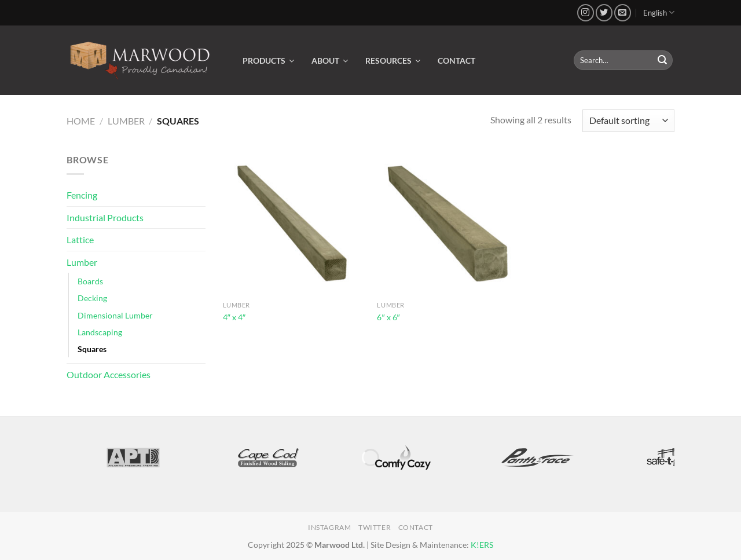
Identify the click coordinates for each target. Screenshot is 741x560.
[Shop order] (628, 121)
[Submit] (662, 60)
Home (81, 121)
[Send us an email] (623, 12)
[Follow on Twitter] (604, 12)
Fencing (82, 195)
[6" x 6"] (448, 224)
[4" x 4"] (294, 224)
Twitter (375, 527)
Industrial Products (105, 217)
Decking (92, 298)
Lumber (126, 121)
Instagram (330, 527)
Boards (90, 281)
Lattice (80, 239)
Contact (416, 527)
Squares (92, 349)
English (659, 12)
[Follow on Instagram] (586, 12)
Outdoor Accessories (109, 374)
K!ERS (482, 545)
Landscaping (100, 332)
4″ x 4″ (234, 317)
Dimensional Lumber (115, 315)
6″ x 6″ (388, 317)
